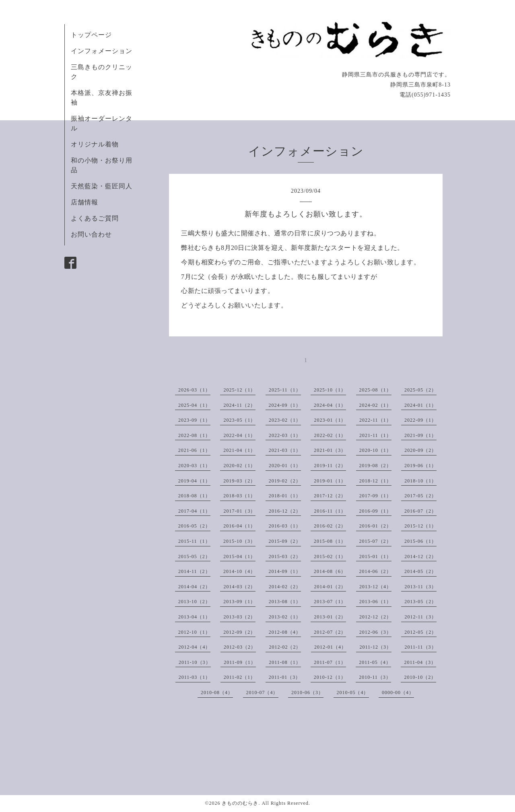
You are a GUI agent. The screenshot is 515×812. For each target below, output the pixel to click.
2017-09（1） (375, 496)
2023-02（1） (285, 420)
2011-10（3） (195, 662)
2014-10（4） (239, 571)
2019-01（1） (330, 481)
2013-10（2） (194, 602)
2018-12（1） (375, 481)
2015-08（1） (330, 541)
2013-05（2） (420, 602)
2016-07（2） (420, 511)
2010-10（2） (420, 677)
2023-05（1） (239, 420)
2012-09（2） (239, 632)
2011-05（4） (375, 662)
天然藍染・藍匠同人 (102, 186)
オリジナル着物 (95, 144)
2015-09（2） (285, 541)
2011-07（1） (330, 662)
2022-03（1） (285, 435)
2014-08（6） (330, 571)
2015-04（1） (239, 556)
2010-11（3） (375, 677)
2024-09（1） (285, 405)
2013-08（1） (285, 602)
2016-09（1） (375, 511)
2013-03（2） (239, 617)
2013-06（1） (375, 602)
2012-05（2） (420, 632)
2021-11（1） (375, 435)
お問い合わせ (91, 234)
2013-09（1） (239, 602)
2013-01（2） (330, 617)
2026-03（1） (194, 390)
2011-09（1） (240, 662)
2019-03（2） (239, 481)
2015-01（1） (375, 556)
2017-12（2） (330, 496)
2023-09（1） (194, 420)
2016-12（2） (285, 511)
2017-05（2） (420, 496)
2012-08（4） (285, 632)
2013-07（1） (330, 602)
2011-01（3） (285, 677)
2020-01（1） (285, 466)
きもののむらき (240, 803)
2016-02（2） (330, 526)
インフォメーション (102, 51)
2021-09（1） (420, 435)
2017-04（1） (194, 511)
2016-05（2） (194, 526)
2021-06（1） (194, 450)
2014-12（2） (420, 556)
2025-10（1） (330, 390)
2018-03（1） (239, 496)
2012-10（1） (194, 632)
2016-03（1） (285, 526)
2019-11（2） (330, 466)
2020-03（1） (194, 466)
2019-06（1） (420, 466)
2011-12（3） (375, 647)
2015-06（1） (420, 541)
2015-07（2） (375, 541)
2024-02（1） (375, 405)
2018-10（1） (420, 481)
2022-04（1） (239, 435)
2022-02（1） (330, 435)
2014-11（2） (194, 571)
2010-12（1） (330, 677)
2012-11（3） (420, 617)
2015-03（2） (285, 556)
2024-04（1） (330, 405)
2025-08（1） (375, 390)
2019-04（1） (194, 481)
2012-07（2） (330, 632)
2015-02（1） (330, 556)
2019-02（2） (285, 481)
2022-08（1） (194, 435)
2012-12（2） (375, 617)
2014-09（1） (285, 571)
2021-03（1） (285, 450)
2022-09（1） (420, 420)
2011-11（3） (420, 647)
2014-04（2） (194, 587)
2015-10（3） (239, 541)
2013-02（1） (285, 617)
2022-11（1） (375, 420)
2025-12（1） (239, 390)
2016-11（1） (330, 511)
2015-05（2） (194, 556)
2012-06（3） (375, 632)
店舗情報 (84, 202)
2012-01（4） (330, 647)
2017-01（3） (239, 511)
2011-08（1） (285, 662)
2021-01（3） (330, 450)
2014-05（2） (420, 571)
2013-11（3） (420, 587)
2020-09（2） (420, 450)
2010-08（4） (217, 692)
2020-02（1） (239, 466)
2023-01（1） (330, 420)
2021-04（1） (239, 450)
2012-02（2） (285, 647)
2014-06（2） (375, 571)
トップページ (91, 35)
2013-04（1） (194, 617)
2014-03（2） (239, 587)
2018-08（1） (194, 496)
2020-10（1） (375, 450)
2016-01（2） (375, 526)
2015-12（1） (420, 526)
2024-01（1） (420, 405)
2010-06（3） (307, 692)
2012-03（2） (240, 647)
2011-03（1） (195, 677)
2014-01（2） (330, 587)
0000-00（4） (398, 692)
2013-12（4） (375, 587)
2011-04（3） (420, 662)
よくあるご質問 (95, 218)
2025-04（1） (194, 405)
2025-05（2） (420, 390)
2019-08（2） (375, 466)
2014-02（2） (285, 587)
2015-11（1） (194, 541)
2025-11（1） (285, 390)
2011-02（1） (240, 677)
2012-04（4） (194, 647)
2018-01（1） (285, 496)
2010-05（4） (353, 692)
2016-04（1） (239, 526)
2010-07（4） (262, 692)
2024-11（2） (239, 405)
